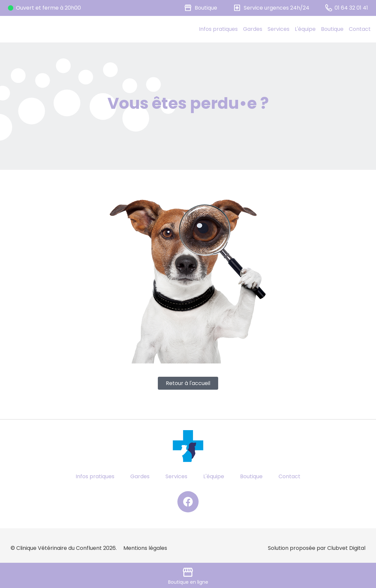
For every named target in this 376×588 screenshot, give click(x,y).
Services (279, 29)
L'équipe (305, 29)
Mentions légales (145, 548)
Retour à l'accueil (188, 383)
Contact (360, 29)
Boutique (332, 29)
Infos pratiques (218, 29)
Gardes (253, 29)
